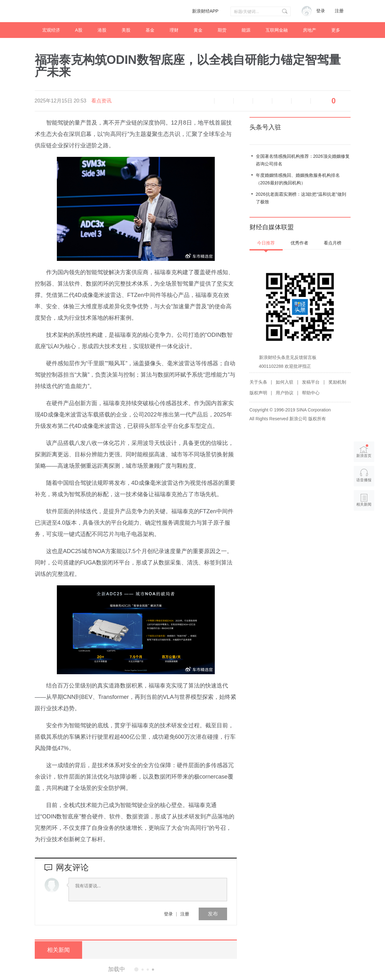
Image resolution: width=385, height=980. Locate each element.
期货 (222, 30)
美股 (126, 30)
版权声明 (258, 393)
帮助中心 (311, 393)
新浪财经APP (205, 11)
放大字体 (243, 101)
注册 (339, 11)
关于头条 (258, 382)
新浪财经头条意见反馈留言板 (288, 357)
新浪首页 (364, 451)
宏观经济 (51, 30)
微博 (262, 101)
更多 (336, 30)
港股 (102, 30)
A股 (79, 30)
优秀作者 (299, 243)
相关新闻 (58, 950)
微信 (282, 101)
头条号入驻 (265, 127)
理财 (174, 30)
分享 (301, 101)
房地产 (310, 30)
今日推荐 (266, 243)
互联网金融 (277, 30)
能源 (246, 30)
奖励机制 (337, 382)
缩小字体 (224, 101)
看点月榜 (333, 243)
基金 (150, 30)
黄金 (198, 30)
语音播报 (205, 101)
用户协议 (285, 393)
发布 (213, 914)
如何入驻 (285, 382)
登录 (168, 914)
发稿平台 (311, 382)
